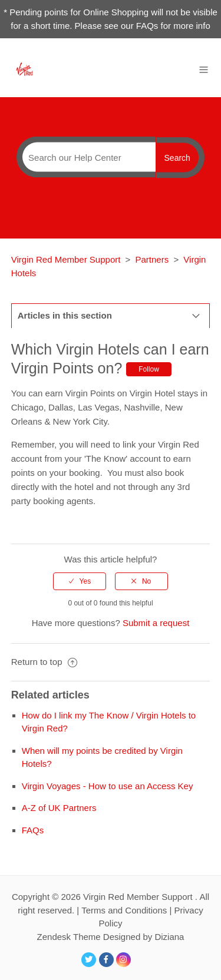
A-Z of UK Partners (59, 808)
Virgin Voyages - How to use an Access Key (108, 786)
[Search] (86, 157)
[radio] (80, 581)
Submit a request (156, 623)
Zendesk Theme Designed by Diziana (111, 937)
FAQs (33, 830)
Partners (152, 259)
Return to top (44, 662)
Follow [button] (149, 369)
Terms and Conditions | (128, 910)
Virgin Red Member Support (67, 259)
